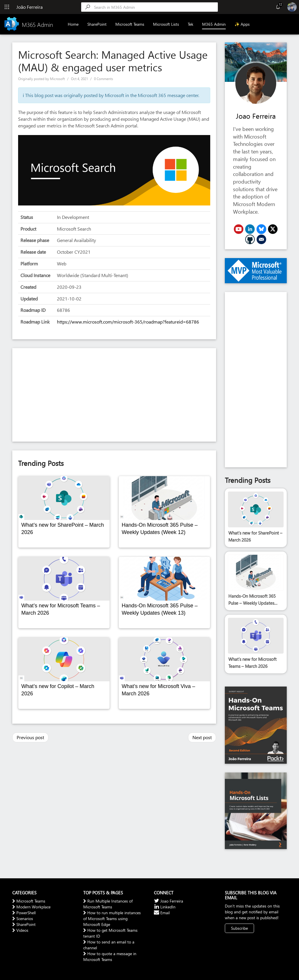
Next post (202, 737)
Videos (20, 930)
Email (162, 913)
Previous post (30, 737)
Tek (191, 24)
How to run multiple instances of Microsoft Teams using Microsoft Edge (112, 918)
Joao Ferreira (256, 116)
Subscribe (239, 928)
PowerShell (24, 913)
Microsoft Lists (166, 24)
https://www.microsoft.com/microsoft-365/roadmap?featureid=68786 (128, 322)
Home (73, 24)
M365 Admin (214, 24)
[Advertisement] (114, 395)
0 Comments (104, 79)
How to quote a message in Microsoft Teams (110, 956)
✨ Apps (242, 24)
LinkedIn (165, 907)
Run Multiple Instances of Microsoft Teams (108, 904)
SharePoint (97, 24)
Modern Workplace (31, 907)
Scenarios (23, 918)
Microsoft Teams (130, 24)
